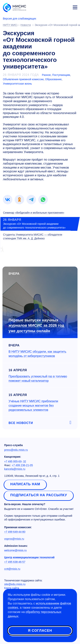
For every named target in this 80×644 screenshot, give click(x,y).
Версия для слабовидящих (20, 19)
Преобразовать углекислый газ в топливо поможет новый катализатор (38, 379)
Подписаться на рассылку (39, 495)
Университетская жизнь (17, 84)
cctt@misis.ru (12, 569)
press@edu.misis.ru (16, 450)
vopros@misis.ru (14, 539)
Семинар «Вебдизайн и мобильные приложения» (34, 213)
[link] (8, 200)
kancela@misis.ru (15, 469)
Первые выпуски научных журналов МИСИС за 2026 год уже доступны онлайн (36, 325)
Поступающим (61, 75)
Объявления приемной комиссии (23, 79)
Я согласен (40, 631)
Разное (46, 75)
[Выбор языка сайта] (57, 6)
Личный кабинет (66, 7)
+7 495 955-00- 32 (15, 461)
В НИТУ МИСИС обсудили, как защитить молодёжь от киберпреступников (37, 354)
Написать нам (25, 484)
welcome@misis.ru (15, 550)
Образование (53, 79)
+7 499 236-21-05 (22, 465)
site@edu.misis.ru (15, 584)
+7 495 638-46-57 (15, 562)
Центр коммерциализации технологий (29, 557)
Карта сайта (12, 588)
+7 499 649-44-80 (15, 532)
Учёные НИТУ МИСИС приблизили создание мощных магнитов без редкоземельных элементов (33, 406)
